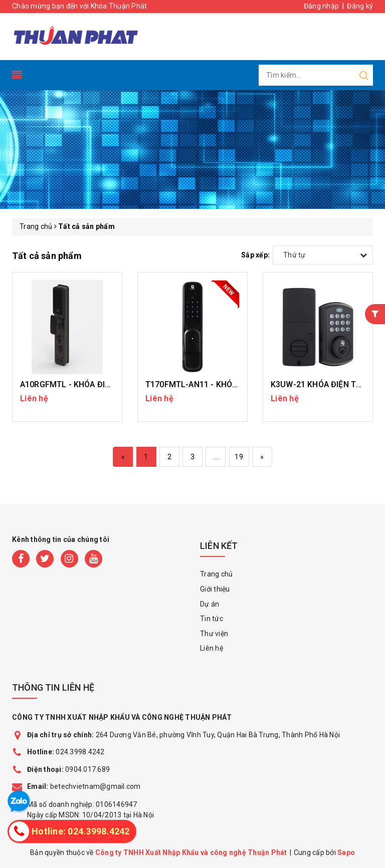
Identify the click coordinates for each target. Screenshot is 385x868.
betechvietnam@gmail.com (84, 786)
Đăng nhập (321, 6)
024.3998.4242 (66, 752)
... (216, 457)
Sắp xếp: (255, 255)
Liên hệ (212, 648)
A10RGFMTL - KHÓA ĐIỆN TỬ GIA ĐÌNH (92, 384)
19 (239, 457)
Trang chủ (216, 574)
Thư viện (214, 634)
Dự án (210, 604)
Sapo (346, 852)
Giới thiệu (215, 589)
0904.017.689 (87, 769)
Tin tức (212, 619)
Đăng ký (360, 6)
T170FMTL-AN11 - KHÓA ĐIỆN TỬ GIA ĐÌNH (226, 384)
